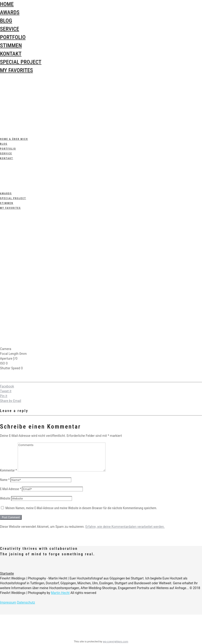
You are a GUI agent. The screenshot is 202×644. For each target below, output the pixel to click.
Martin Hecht (60, 593)
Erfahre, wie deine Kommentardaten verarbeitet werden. (125, 527)
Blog (6, 21)
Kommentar (8, 470)
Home (7, 4)
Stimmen (11, 45)
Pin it (4, 396)
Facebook (7, 386)
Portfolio (13, 37)
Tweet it (6, 391)
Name (5, 480)
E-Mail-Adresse (11, 489)
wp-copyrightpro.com (116, 641)
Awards (10, 12)
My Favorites (16, 70)
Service (10, 29)
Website (5, 498)
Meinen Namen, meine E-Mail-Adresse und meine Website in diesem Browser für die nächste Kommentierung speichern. (81, 508)
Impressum (8, 602)
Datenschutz (26, 602)
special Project (21, 62)
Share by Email (11, 401)
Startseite (7, 573)
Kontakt (11, 54)
